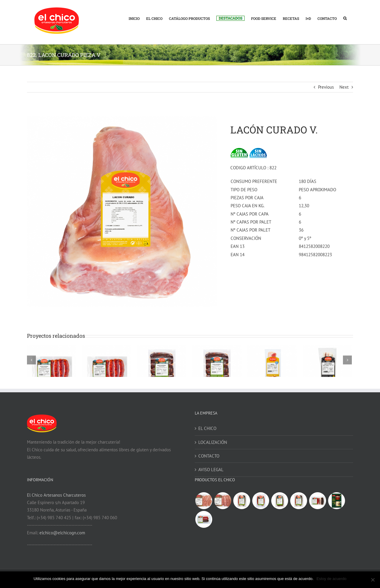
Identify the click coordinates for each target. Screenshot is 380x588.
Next (344, 87)
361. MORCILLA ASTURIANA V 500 (210, 406)
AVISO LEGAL (211, 513)
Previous (326, 87)
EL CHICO (207, 472)
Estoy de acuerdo (332, 579)
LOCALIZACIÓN (213, 486)
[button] (345, 15)
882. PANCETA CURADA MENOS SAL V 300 (270, 406)
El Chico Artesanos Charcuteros (56, 539)
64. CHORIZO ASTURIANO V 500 (100, 406)
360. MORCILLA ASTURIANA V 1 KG (156, 406)
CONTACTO (209, 499)
